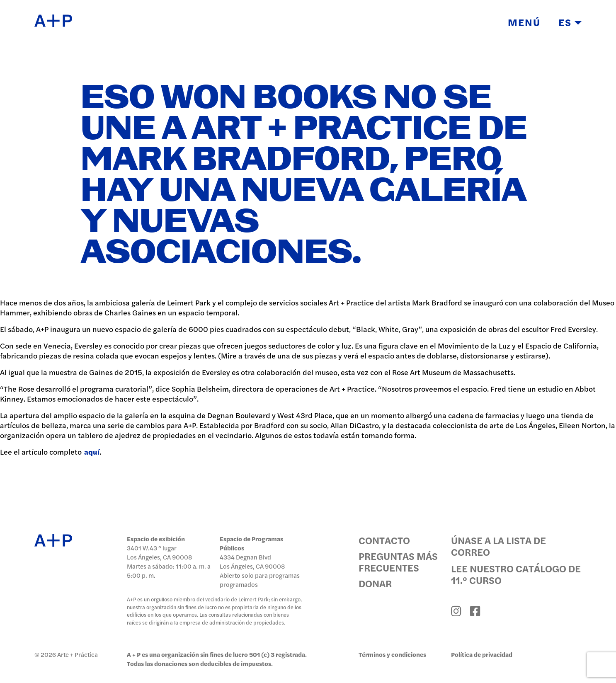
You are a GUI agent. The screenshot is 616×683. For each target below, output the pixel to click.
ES (570, 22)
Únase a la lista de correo (498, 546)
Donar (375, 583)
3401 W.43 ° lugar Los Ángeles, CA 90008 (159, 552)
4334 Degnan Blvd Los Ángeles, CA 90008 (252, 561)
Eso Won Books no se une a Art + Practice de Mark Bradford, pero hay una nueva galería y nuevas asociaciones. (304, 176)
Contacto (384, 540)
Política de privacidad (482, 654)
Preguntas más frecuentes (398, 562)
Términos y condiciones (392, 654)
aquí (92, 452)
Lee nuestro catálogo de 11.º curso (516, 574)
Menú (524, 22)
